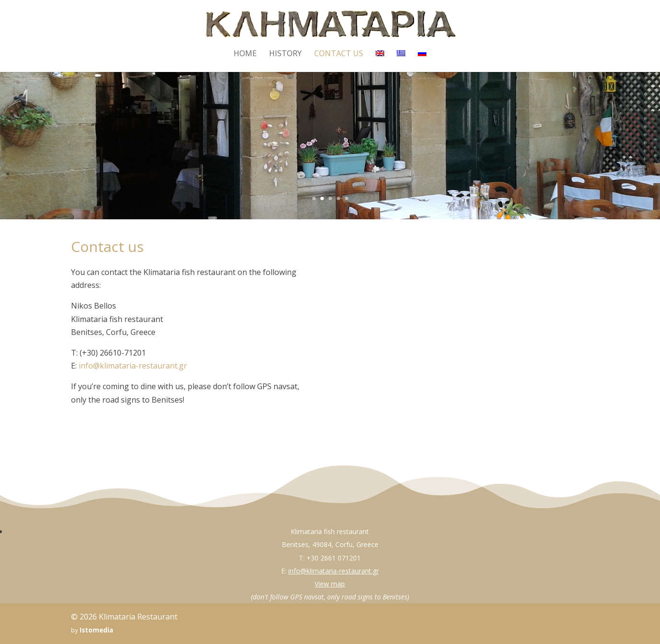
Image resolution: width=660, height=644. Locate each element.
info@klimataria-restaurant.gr (133, 366)
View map (330, 584)
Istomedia (96, 630)
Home (245, 54)
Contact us (339, 54)
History (285, 54)
